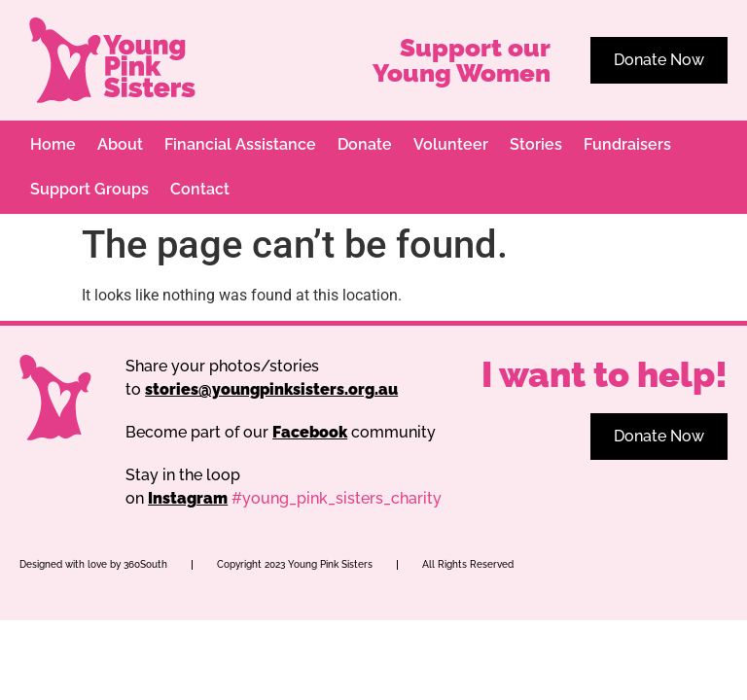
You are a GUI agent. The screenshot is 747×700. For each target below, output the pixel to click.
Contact (200, 189)
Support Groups (89, 189)
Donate (365, 144)
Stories (536, 144)
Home (53, 144)
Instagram (188, 498)
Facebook (310, 432)
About (120, 144)
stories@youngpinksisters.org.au (271, 389)
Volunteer (451, 144)
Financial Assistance (240, 144)
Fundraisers (627, 144)
